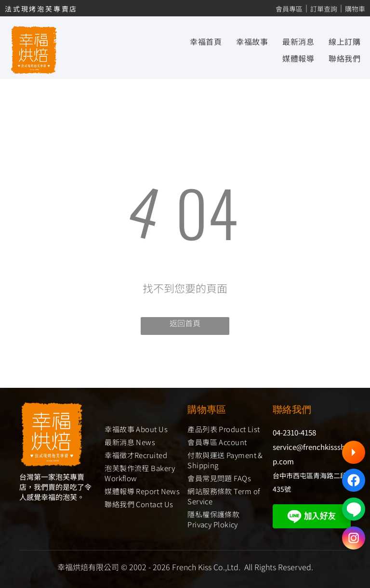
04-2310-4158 (294, 432)
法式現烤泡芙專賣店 (41, 9)
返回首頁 (185, 323)
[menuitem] (198, 41)
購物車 (355, 9)
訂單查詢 (324, 9)
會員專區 (289, 9)
